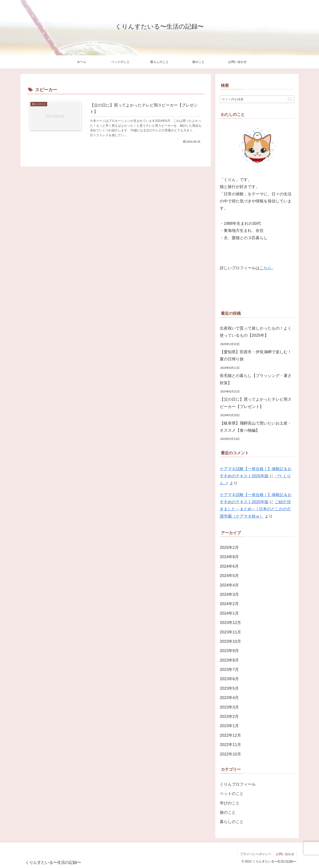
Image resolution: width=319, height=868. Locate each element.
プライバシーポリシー (256, 854)
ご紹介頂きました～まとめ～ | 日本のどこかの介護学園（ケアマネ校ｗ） (255, 509)
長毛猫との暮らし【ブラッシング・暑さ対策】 (256, 379)
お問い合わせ (285, 854)
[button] (290, 99)
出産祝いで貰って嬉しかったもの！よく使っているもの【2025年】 (256, 332)
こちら (266, 268)
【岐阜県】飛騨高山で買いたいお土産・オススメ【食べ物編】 (256, 427)
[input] (257, 99)
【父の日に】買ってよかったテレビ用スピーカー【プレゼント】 (256, 403)
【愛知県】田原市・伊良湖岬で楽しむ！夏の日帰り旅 (256, 355)
